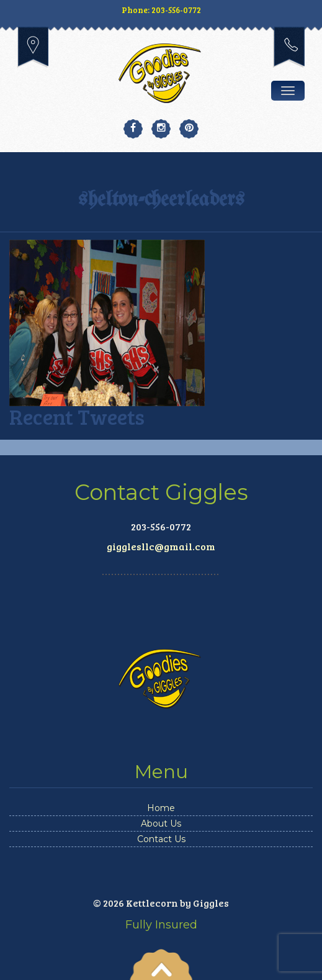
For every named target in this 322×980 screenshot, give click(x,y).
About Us (161, 823)
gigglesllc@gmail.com (161, 546)
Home (161, 808)
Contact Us (161, 839)
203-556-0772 (289, 47)
